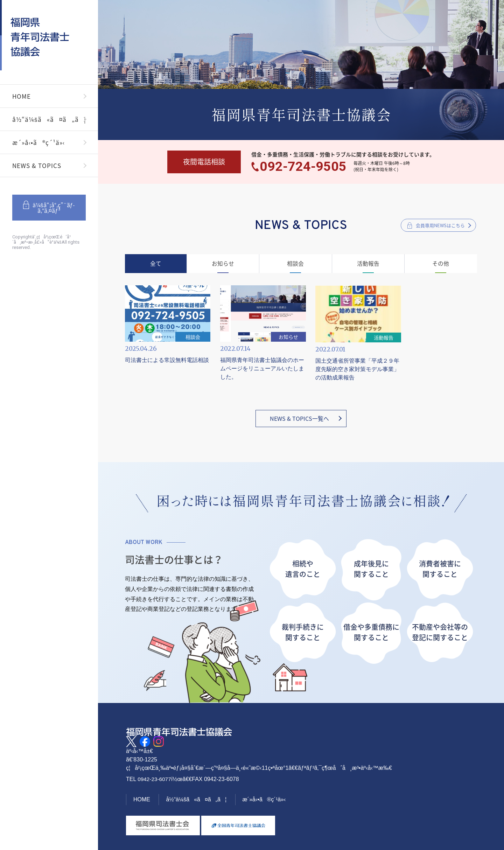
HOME (22, 96)
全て (157, 265)
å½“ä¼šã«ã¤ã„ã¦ (49, 119)
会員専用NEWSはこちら (440, 226)
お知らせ (224, 265)
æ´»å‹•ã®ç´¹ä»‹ (38, 142)
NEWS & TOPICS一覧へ (299, 416)
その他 (440, 265)
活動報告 (368, 265)
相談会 (296, 265)
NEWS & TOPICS (37, 165)
